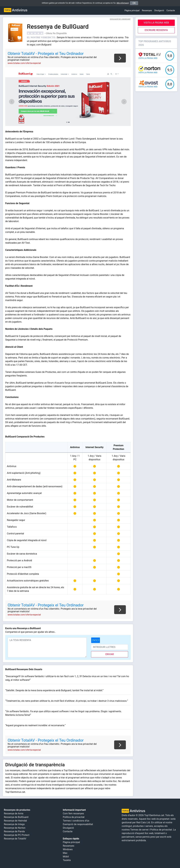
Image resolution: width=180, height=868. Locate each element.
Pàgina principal (132, 10)
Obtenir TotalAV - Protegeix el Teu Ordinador (46, 54)
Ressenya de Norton (15, 828)
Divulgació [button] (159, 10)
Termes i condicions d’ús (76, 821)
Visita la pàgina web (156, 23)
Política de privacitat (74, 817)
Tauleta (67, 860)
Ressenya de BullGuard (16, 817)
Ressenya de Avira (14, 813)
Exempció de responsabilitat (78, 824)
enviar (110, 654)
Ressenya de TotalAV (15, 839)
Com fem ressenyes (73, 813)
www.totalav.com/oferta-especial (24, 63)
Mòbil (66, 857)
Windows (68, 849)
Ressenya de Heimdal (15, 821)
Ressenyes (147, 10)
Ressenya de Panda (14, 831)
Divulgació (68, 828)
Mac (65, 853)
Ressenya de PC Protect (17, 835)
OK (134, 3)
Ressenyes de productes (17, 810)
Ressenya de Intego (14, 824)
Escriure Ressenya (156, 30)
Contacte (171, 10)
